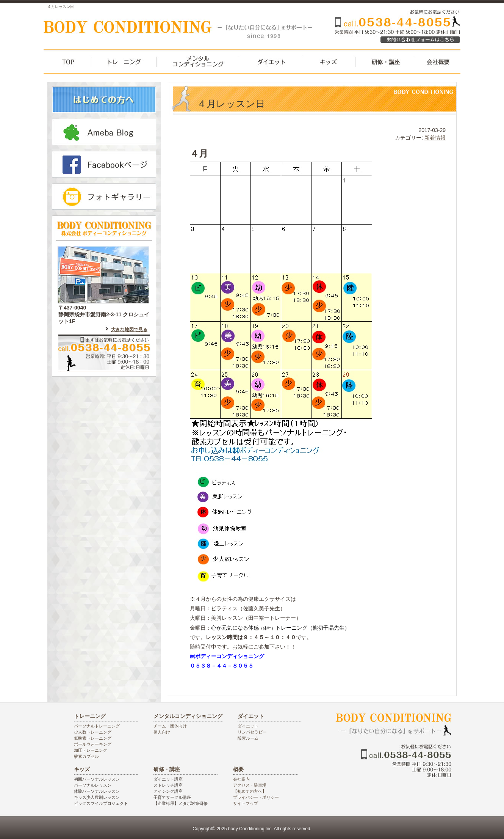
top (68, 65)
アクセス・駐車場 (250, 785)
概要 (238, 769)
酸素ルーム (248, 738)
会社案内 (241, 779)
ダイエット (272, 65)
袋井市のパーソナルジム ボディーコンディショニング (182, 29)
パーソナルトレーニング (97, 726)
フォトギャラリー (104, 196)
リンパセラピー (252, 732)
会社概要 (438, 65)
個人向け (162, 732)
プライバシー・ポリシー (256, 797)
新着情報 (435, 138)
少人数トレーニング (93, 732)
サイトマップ (246, 803)
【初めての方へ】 (250, 791)
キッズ (329, 65)
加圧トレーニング (91, 750)
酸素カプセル (86, 756)
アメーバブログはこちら (104, 132)
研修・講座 (385, 65)
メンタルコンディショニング (198, 65)
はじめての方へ (104, 100)
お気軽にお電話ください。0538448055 (419, 42)
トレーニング (124, 65)
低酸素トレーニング (93, 738)
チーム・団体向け (170, 726)
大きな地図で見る (129, 330)
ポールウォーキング (93, 744)
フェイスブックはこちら (104, 164)
